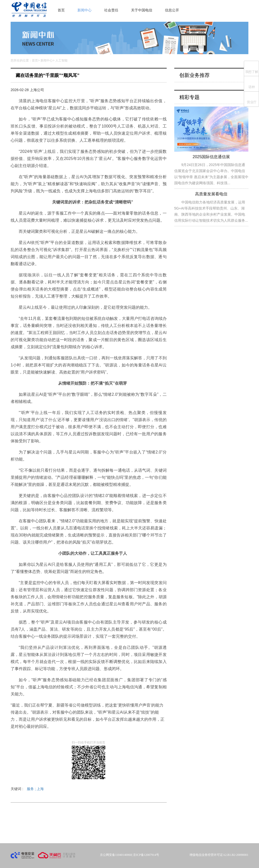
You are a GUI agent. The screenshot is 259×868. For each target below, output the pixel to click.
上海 (40, 789)
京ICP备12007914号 (146, 855)
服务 (32, 789)
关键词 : (27, 789)
